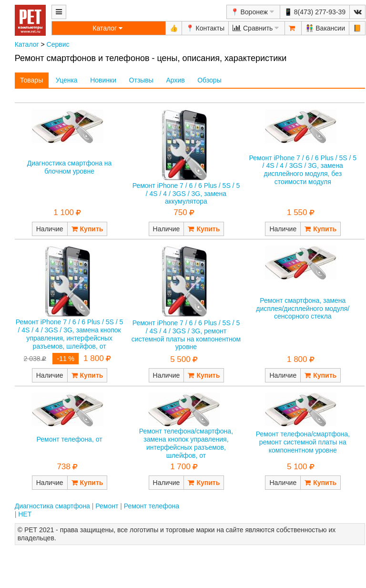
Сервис (58, 44)
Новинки (103, 80)
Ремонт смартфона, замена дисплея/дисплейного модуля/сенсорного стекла (303, 309)
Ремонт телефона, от (70, 439)
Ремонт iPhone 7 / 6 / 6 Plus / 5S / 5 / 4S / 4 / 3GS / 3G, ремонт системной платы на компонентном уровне (186, 335)
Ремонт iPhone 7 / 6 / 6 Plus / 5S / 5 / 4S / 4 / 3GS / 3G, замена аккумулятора (186, 194)
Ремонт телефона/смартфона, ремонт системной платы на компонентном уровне (303, 442)
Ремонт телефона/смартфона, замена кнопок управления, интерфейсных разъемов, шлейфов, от (186, 443)
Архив (175, 80)
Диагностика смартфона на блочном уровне (70, 167)
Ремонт (107, 506)
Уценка (67, 80)
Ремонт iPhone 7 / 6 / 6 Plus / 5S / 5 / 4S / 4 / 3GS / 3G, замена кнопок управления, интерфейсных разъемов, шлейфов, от (70, 334)
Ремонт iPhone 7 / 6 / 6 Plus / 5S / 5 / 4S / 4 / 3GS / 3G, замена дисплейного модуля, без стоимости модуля (303, 170)
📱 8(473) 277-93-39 (315, 12)
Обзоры (209, 80)
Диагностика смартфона (52, 506)
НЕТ (25, 514)
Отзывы (141, 80)
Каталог (27, 44)
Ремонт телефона (152, 506)
